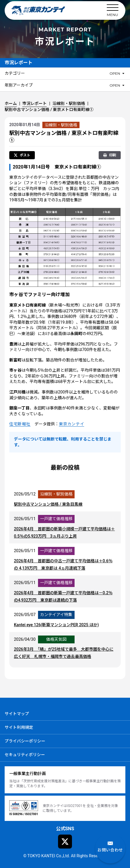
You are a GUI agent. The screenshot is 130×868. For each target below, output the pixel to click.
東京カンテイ (72, 424)
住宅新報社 (20, 424)
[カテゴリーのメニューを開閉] (118, 74)
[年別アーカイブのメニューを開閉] (118, 85)
